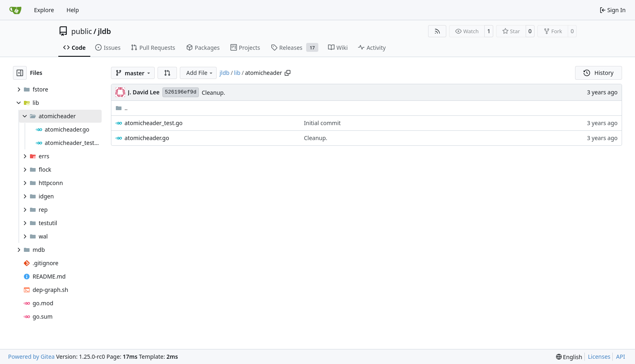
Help (73, 10)
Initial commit (323, 123)
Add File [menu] (200, 73)
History (599, 73)
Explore (44, 10)
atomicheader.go (147, 138)
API (620, 357)
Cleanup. (213, 93)
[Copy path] (288, 73)
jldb (104, 31)
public (82, 31)
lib (237, 73)
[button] (167, 73)
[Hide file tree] (20, 73)
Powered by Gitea (31, 357)
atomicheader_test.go (154, 123)
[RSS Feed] (437, 31)
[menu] (569, 357)
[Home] (15, 10)
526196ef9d (181, 92)
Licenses (599, 357)
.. (122, 108)
